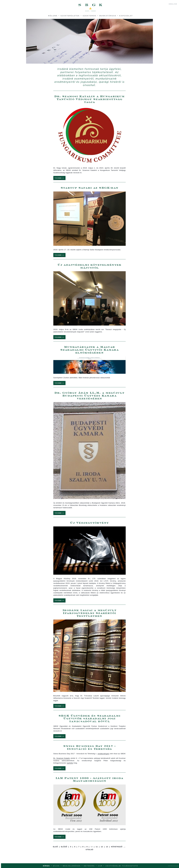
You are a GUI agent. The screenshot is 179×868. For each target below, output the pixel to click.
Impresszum (173, 866)
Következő (117, 852)
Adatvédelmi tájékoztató (122, 866)
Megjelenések (72, 866)
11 (97, 852)
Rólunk (53, 16)
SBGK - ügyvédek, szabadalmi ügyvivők (90, 8)
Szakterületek (70, 16)
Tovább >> (59, 179)
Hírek (46, 866)
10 (92, 852)
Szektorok (89, 16)
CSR (100, 866)
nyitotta (70, 767)
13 (107, 852)
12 (102, 852)
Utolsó (90, 854)
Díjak (56, 866)
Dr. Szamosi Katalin (62, 763)
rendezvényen (103, 758)
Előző (64, 852)
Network (89, 866)
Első (55, 852)
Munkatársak (108, 16)
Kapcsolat (126, 16)
